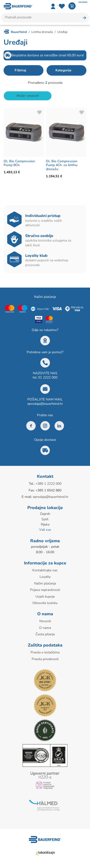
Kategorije (63, 70)
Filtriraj (20, 70)
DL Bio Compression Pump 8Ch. (19, 163)
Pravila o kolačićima (45, 652)
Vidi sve (45, 530)
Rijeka (45, 524)
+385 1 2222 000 (48, 484)
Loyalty (45, 577)
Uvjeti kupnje (45, 597)
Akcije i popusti (28, 96)
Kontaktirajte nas (45, 570)
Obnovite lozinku (45, 603)
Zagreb (45, 514)
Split (45, 519)
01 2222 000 (48, 377)
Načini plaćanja (45, 583)
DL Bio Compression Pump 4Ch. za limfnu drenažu (62, 165)
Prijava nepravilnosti (45, 590)
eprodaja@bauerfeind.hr (45, 404)
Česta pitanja (45, 634)
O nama (45, 628)
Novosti (45, 621)
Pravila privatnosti (45, 659)
